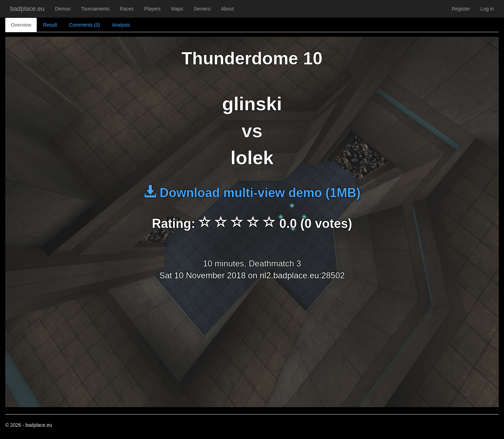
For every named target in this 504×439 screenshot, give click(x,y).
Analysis (121, 25)
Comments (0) (85, 25)
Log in (487, 9)
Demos (63, 9)
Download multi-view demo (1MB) (252, 193)
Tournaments (95, 9)
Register (461, 9)
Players (152, 9)
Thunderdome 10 (252, 58)
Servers (202, 9)
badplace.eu (27, 9)
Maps (177, 9)
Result (50, 25)
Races (127, 9)
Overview (21, 25)
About (227, 9)
